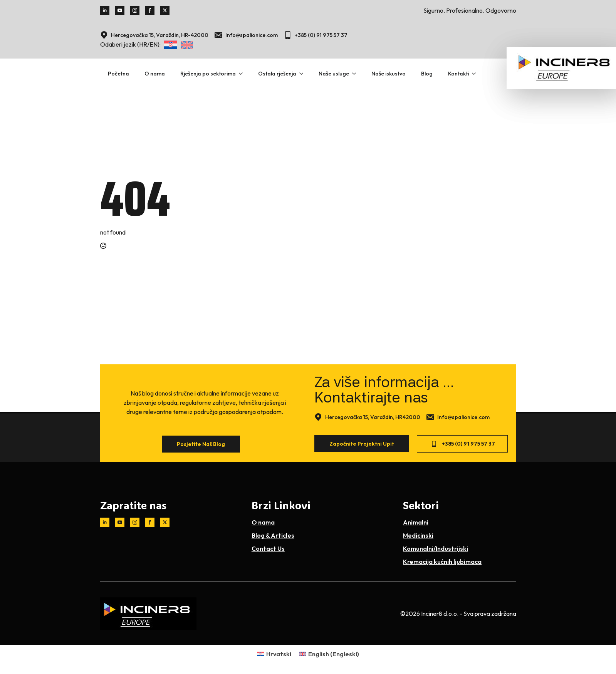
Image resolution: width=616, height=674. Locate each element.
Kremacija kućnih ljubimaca (442, 562)
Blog (427, 74)
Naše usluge (334, 74)
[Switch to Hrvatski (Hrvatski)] (274, 654)
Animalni (416, 522)
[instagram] (135, 10)
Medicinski (418, 535)
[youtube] (120, 10)
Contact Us (268, 548)
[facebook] (150, 10)
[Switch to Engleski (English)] (329, 654)
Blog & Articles (273, 535)
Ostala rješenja (277, 74)
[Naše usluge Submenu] (356, 74)
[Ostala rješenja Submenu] (304, 74)
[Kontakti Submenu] (476, 74)
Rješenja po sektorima (208, 74)
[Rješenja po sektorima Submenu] (243, 74)
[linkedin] (105, 10)
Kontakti (458, 74)
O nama (155, 74)
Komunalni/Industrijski (436, 548)
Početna (118, 74)
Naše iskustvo (389, 74)
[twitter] (165, 10)
